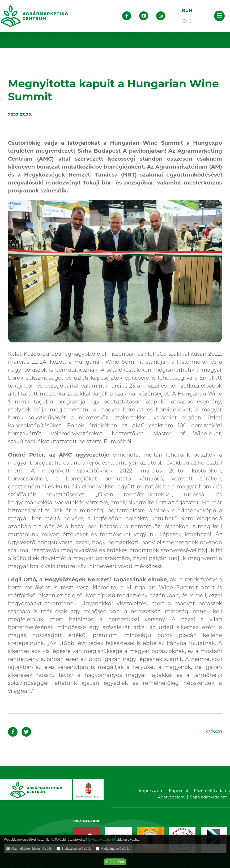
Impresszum (151, 791)
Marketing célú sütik (115, 849)
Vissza (214, 731)
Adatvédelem (171, 797)
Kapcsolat (179, 791)
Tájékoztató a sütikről (101, 840)
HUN (187, 10)
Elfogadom (115, 862)
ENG (187, 21)
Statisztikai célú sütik (76, 849)
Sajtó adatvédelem (209, 797)
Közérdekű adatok (212, 791)
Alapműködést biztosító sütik (31, 849)
